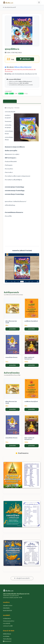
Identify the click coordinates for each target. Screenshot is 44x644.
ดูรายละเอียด (12, 329)
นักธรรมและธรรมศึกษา (9, 621)
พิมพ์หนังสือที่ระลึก (7, 611)
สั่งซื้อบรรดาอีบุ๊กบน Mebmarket (23, 67)
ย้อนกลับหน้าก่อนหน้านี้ (9, 7)
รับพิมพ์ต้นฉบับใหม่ (8, 606)
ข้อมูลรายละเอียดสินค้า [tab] (10, 101)
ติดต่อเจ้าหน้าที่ (7, 641)
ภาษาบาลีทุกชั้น (7, 623)
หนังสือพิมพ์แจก (7, 619)
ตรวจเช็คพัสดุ (6, 636)
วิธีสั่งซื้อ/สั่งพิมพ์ (7, 634)
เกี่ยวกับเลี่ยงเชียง (7, 639)
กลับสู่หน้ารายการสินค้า (22, 578)
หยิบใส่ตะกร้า (25, 59)
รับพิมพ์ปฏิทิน (6, 608)
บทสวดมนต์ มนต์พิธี (8, 626)
